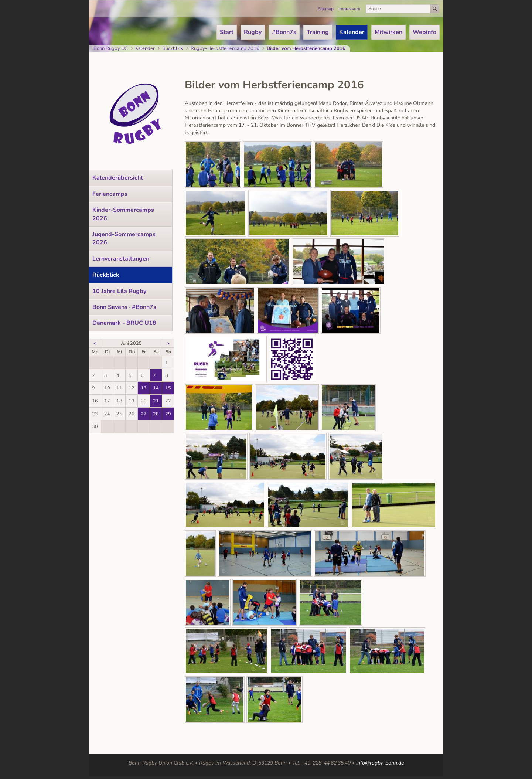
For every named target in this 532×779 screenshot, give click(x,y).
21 (156, 401)
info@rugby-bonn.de (380, 763)
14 (156, 388)
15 (168, 388)
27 (144, 414)
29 (168, 414)
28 (156, 414)
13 (144, 388)
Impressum (349, 9)
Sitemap (326, 9)
